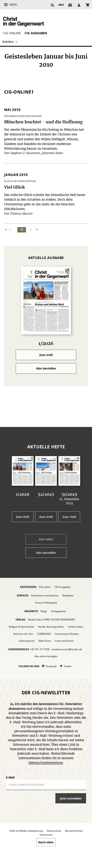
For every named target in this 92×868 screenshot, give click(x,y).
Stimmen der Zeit (23, 634)
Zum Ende (37, 230)
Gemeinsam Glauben (67, 634)
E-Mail (10, 777)
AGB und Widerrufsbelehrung (26, 831)
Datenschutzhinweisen (46, 763)
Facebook (51, 666)
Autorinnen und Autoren (45, 595)
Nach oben (46, 842)
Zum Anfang (6, 230)
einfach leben (76, 627)
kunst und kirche (64, 641)
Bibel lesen (45, 641)
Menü (13, 4)
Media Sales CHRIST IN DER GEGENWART (52, 620)
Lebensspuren (27, 641)
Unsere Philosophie (46, 603)
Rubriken (8, 42)
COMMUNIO (44, 634)
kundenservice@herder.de (67, 649)
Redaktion (68, 595)
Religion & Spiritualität (21, 627)
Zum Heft (46, 355)
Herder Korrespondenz (51, 627)
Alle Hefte (46, 539)
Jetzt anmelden (71, 798)
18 (22, 229)
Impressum (46, 835)
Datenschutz (54, 831)
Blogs (44, 611)
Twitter (68, 666)
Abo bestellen (46, 368)
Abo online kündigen (46, 656)
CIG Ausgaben (36, 33)
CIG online (12, 33)
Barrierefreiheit (74, 831)
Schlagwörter (58, 611)
